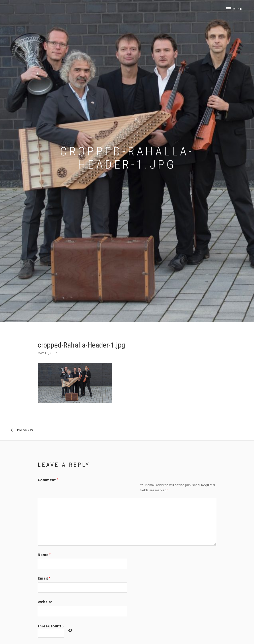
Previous (58, 429)
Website (45, 602)
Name (44, 555)
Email (44, 578)
